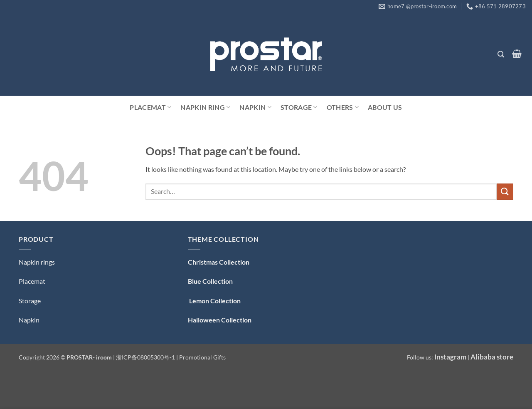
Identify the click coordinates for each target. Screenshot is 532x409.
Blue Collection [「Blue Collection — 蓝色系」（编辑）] (210, 281)
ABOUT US (385, 107)
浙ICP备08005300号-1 (146, 357)
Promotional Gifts (202, 357)
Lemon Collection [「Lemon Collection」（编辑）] (214, 301)
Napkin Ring (205, 107)
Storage (299, 107)
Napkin (255, 107)
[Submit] (505, 192)
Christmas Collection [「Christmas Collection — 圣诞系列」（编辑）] (219, 262)
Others (343, 107)
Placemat (150, 107)
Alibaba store (492, 357)
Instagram (450, 357)
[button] (501, 54)
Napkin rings (37, 262)
